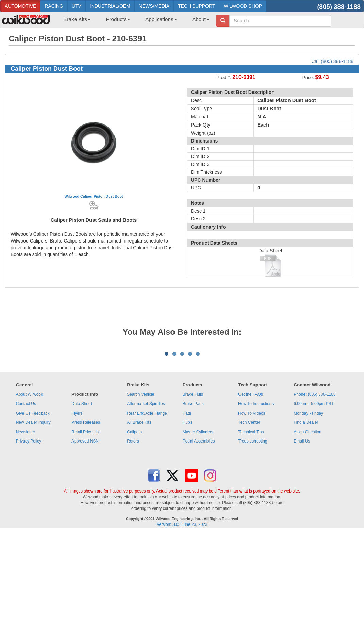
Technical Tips (251, 516)
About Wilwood (30, 479)
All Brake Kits (139, 507)
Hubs (187, 507)
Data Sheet (82, 488)
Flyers (77, 498)
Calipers (134, 516)
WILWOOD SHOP (243, 6)
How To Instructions (256, 488)
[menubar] (134, 21)
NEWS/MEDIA (154, 6)
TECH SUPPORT (196, 6)
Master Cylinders (198, 516)
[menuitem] (74, 21)
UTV (77, 6)
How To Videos (252, 498)
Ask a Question (307, 516)
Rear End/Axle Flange (147, 498)
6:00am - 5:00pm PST (313, 488)
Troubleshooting (253, 526)
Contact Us (26, 488)
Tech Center (249, 507)
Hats (187, 498)
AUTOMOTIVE (20, 6)
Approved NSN (85, 526)
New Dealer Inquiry (33, 507)
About (201, 19)
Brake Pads (193, 488)
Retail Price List (86, 516)
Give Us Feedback (33, 498)
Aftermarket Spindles (146, 488)
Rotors (133, 526)
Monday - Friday (308, 498)
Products (118, 19)
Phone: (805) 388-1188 (315, 479)
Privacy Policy (29, 526)
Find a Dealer (306, 507)
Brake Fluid (193, 479)
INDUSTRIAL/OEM (110, 6)
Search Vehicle (140, 479)
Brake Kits (77, 19)
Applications (161, 19)
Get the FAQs (251, 479)
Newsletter (26, 516)
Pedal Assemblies (199, 526)
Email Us (302, 526)
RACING (54, 6)
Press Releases (86, 507)
